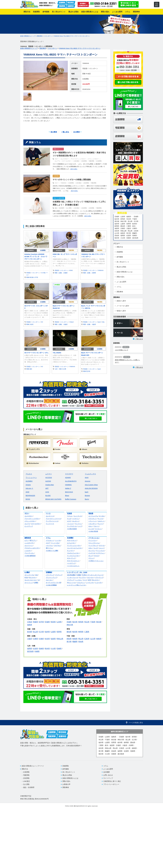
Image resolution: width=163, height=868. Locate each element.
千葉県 (93, 622)
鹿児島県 (30, 651)
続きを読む (74, 169)
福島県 (30, 625)
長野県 (59, 632)
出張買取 (86, 79)
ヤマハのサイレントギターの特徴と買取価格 (72, 180)
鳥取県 (69, 639)
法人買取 (69, 208)
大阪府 (65, 324)
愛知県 (69, 632)
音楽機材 (70, 538)
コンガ (96, 548)
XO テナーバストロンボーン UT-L (36, 353)
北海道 (30, 622)
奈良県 (47, 639)
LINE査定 (77, 161)
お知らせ (126, 347)
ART (47, 488)
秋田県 (53, 622)
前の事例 (54, 132)
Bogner (87, 496)
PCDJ (26, 577)
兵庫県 (94, 273)
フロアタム (57, 546)
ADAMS (68, 478)
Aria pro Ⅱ (30, 488)
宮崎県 (59, 649)
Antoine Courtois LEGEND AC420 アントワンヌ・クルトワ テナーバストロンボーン (36, 257)
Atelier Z (68, 488)
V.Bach (72, 322)
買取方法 (25, 769)
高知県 (81, 642)
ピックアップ (29, 526)
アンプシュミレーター (74, 546)
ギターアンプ (71, 558)
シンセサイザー (29, 543)
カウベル (102, 546)
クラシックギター (93, 159)
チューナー (70, 551)
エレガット (76, 521)
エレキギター (65, 159)
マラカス (96, 556)
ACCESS (49, 478)
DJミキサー (33, 577)
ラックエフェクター (73, 556)
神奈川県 (70, 625)
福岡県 (30, 649)
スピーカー (49, 580)
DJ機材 (27, 572)
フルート (96, 526)
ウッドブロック (93, 546)
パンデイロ (92, 553)
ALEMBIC (29, 481)
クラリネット (93, 519)
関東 (84, 74)
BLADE (48, 496)
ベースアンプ (71, 563)
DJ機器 (36, 583)
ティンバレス (100, 551)
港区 (31, 369)
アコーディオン (29, 553)
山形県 (59, 622)
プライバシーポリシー (111, 784)
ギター (57, 159)
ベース (48, 513)
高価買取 (56, 176)
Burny (87, 499)
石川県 (41, 632)
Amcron (88, 481)
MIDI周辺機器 (71, 575)
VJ (39, 580)
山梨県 (53, 632)
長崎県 (41, 649)
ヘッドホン (78, 580)
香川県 (69, 642)
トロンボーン (93, 68)
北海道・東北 (32, 619)
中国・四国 (71, 636)
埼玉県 (87, 622)
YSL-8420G (57, 353)
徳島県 (99, 639)
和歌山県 (60, 639)
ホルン (90, 526)
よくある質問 (108, 769)
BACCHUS (69, 492)
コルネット (101, 521)
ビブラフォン (100, 553)
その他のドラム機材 (52, 551)
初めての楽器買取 (59, 198)
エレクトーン (29, 546)
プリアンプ (59, 575)
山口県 (93, 639)
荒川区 (88, 371)
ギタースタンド (72, 540)
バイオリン (76, 519)
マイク (85, 580)
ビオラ (69, 521)
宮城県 (47, 622)
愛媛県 (75, 642)
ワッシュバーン (31, 478)
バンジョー (70, 524)
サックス (100, 519)
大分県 (64, 369)
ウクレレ (70, 516)
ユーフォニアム (93, 516)
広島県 (87, 639)
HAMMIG (68, 485)
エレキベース (50, 516)
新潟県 (30, 632)
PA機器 (79, 575)
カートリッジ (29, 583)
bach (99, 322)
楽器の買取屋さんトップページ (33, 766)
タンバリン (92, 551)
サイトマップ (108, 778)
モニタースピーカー (31, 580)
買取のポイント (58, 149)
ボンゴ (90, 556)
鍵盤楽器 (28, 538)
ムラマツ (49, 474)
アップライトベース (52, 521)
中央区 (88, 74)
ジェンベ (101, 548)
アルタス (29, 474)
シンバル (58, 540)
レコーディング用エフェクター (77, 585)
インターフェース (73, 577)
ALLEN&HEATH (71, 481)
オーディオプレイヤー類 (53, 583)
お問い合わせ (108, 775)
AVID (28, 492)
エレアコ (57, 161)
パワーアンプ (50, 575)
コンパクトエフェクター (75, 548)
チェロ (69, 519)
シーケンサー (90, 583)
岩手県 (41, 622)
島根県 (75, 639)
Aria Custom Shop (91, 485)
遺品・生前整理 (59, 208)
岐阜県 (75, 632)
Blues (67, 496)
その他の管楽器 (93, 531)
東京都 (31, 277)
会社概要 (107, 772)
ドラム (48, 538)
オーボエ (102, 516)
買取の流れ (66, 781)
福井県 (47, 632)
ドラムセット (50, 540)
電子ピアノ (33, 540)
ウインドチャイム (94, 543)
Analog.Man (50, 485)
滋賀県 (53, 639)
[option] (46, 76)
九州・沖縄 (58, 369)
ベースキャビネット (73, 566)
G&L (103, 322)
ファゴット (98, 529)
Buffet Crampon (71, 499)
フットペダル (55, 543)
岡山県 (81, 639)
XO (42, 322)
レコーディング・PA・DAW (77, 572)
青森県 (35, 622)
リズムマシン (81, 583)
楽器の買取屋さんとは (70, 778)
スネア (48, 543)
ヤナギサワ (69, 474)
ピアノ (27, 540)
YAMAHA (86, 63)
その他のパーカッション (96, 561)
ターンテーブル (29, 575)
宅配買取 (91, 161)
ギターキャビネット (73, 561)
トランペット (93, 521)
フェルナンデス (90, 474)
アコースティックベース (53, 519)
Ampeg (28, 485)
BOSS (28, 499)
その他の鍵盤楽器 (30, 556)
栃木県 (75, 622)
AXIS (47, 492)
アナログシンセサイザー (32, 548)
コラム (106, 766)
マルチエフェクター (73, 553)
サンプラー (83, 577)
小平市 (36, 277)
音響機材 (49, 572)
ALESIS (48, 481)
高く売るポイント (69, 772)
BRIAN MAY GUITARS (53, 499)
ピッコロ (91, 529)
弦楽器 (69, 513)
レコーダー (99, 583)
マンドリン (78, 524)
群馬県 (81, 622)
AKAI (87, 478)
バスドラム (49, 546)
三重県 (87, 632)
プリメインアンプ (51, 577)
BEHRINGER (30, 496)
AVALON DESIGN (91, 488)
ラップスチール (72, 526)
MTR (89, 580)
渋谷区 (31, 324)
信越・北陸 (31, 629)
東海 (68, 629)
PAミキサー (96, 580)
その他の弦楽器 (72, 529)
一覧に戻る (65, 132)
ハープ (80, 526)
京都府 (65, 273)
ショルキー (28, 551)
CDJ (36, 575)
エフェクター (71, 543)
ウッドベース (50, 524)
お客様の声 (66, 784)
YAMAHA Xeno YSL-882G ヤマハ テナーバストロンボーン (72, 36)
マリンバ (91, 558)
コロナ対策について (122, 350)
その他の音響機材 (51, 585)
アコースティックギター (78, 159)
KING (71, 270)
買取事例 (66, 787)
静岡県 (81, 632)
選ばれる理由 (67, 775)
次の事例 (76, 132)
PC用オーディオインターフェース (93, 575)
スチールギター (67, 161)
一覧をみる (139, 339)
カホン (90, 548)
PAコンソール (71, 583)
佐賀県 (35, 649)
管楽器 (85, 68)
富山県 (35, 632)
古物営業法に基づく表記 (112, 781)
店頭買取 (84, 161)
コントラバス (78, 516)
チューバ (100, 524)
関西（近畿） (59, 273)
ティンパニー (93, 540)
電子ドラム (49, 548)
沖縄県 (37, 651)
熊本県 (47, 649)
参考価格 (66, 769)
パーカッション (94, 538)
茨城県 (69, 622)
